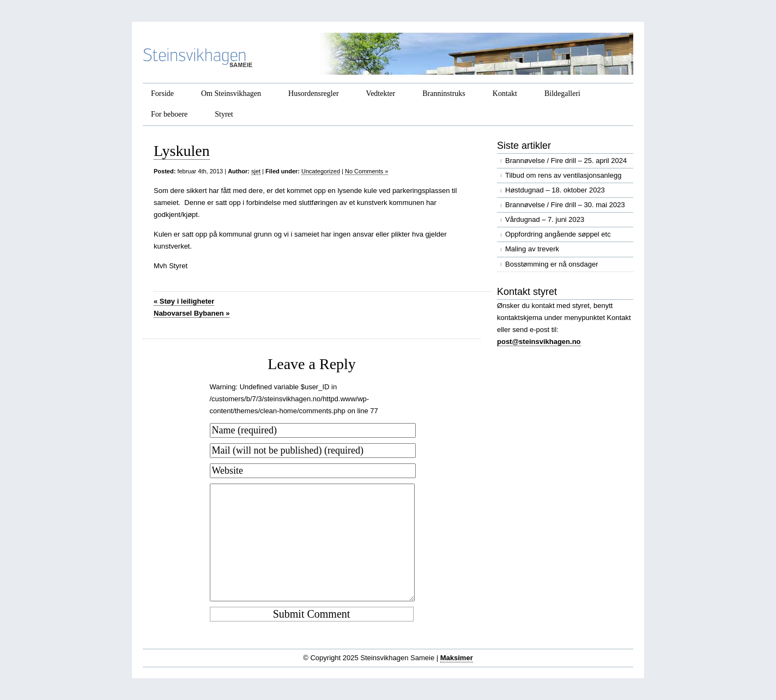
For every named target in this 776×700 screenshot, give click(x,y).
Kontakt (505, 93)
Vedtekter (381, 93)
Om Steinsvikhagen (231, 93)
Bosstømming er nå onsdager (552, 264)
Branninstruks (444, 93)
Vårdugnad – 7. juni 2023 (545, 219)
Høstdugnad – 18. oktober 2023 (555, 190)
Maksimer (457, 658)
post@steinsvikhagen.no (539, 342)
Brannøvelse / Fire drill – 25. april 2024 (566, 161)
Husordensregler (314, 93)
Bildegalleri (562, 93)
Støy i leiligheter (184, 301)
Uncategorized (321, 171)
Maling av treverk (532, 249)
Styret (224, 114)
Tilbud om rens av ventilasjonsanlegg (563, 175)
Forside (162, 93)
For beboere (169, 114)
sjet (256, 171)
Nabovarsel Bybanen (192, 313)
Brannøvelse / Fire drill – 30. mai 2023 (565, 205)
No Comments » (366, 171)
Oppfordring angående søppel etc (558, 234)
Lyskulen (182, 151)
